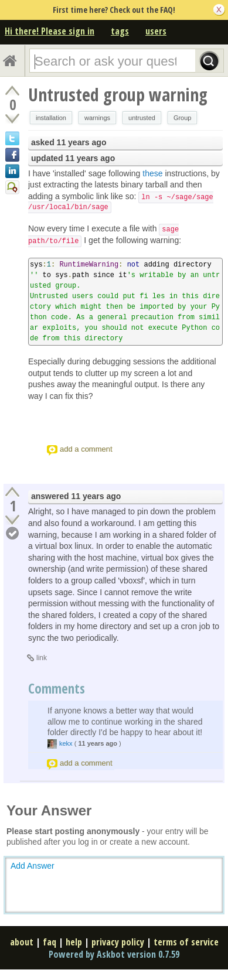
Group (183, 118)
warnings (97, 118)
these (152, 173)
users (156, 31)
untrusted (142, 118)
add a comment (86, 449)
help (74, 942)
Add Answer (33, 866)
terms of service (186, 942)
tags (120, 31)
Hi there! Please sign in (50, 31)
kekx (66, 743)
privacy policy (118, 942)
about (22, 942)
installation (51, 118)
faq (50, 942)
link (42, 658)
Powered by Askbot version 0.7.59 (114, 954)
